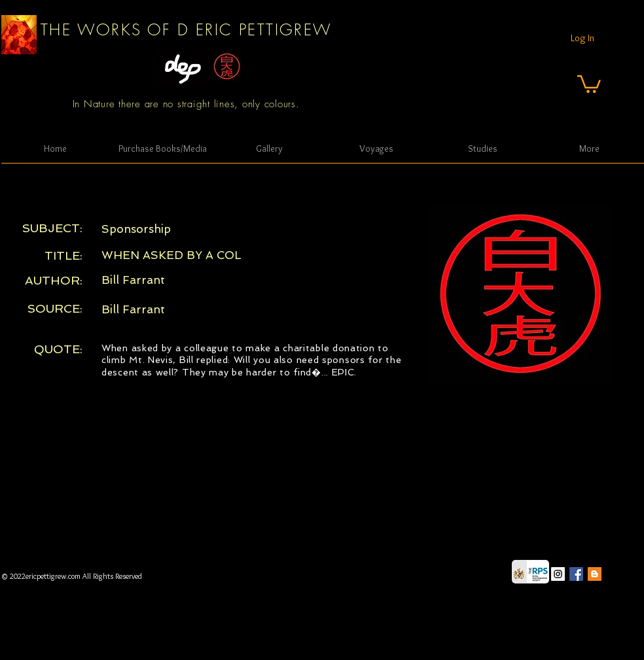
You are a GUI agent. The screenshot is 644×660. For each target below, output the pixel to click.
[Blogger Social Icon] (595, 574)
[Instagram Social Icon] (558, 574)
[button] (589, 83)
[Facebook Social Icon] (576, 574)
